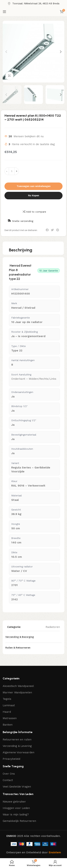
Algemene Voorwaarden (18, 752)
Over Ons (9, 774)
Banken (8, 725)
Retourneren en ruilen (17, 740)
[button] (47, 230)
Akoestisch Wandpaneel (18, 686)
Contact (8, 780)
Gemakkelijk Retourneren (19, 821)
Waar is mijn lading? (16, 814)
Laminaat (9, 705)
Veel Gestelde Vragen (17, 787)
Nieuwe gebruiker (14, 802)
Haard (7, 712)
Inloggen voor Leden (16, 808)
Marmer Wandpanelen (17, 692)
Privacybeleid (11, 759)
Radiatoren (53, 627)
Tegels (7, 699)
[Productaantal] (12, 171)
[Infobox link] (33, 4)
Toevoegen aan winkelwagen (34, 186)
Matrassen (10, 718)
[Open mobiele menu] (4, 12)
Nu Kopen (34, 195)
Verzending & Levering (17, 746)
